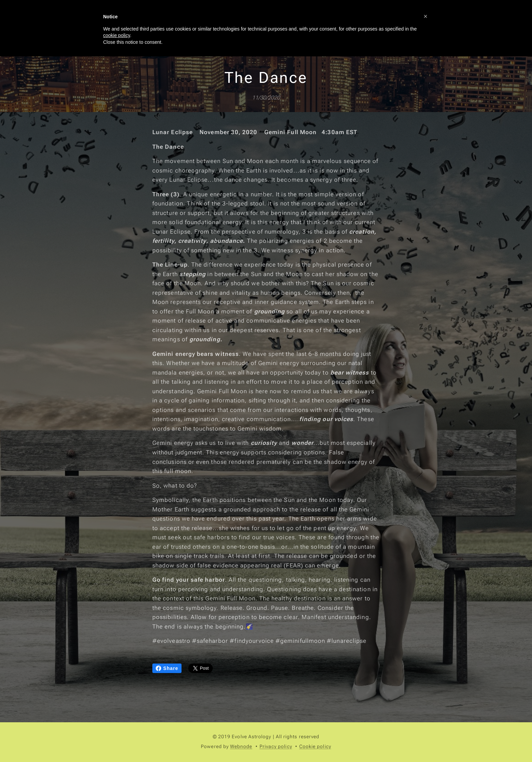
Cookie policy (315, 746)
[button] (425, 16)
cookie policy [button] (117, 35)
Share (167, 668)
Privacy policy (276, 746)
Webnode (241, 746)
